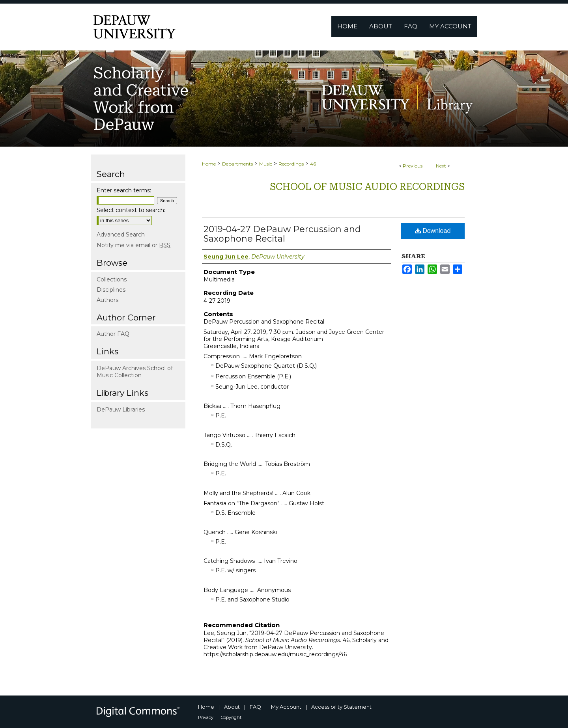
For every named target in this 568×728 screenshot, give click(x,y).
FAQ (255, 707)
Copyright (231, 717)
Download (433, 231)
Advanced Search (121, 235)
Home (209, 164)
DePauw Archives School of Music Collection (135, 372)
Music (266, 164)
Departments (237, 164)
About (232, 707)
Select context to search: (131, 210)
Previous (413, 166)
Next (441, 166)
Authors (107, 300)
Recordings (291, 164)
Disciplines (111, 290)
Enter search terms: (124, 190)
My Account (286, 707)
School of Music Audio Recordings (367, 187)
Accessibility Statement (341, 707)
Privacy (206, 717)
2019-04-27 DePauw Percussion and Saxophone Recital (282, 234)
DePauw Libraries (121, 410)
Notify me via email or (134, 245)
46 (313, 164)
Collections (112, 279)
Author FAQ (113, 334)
